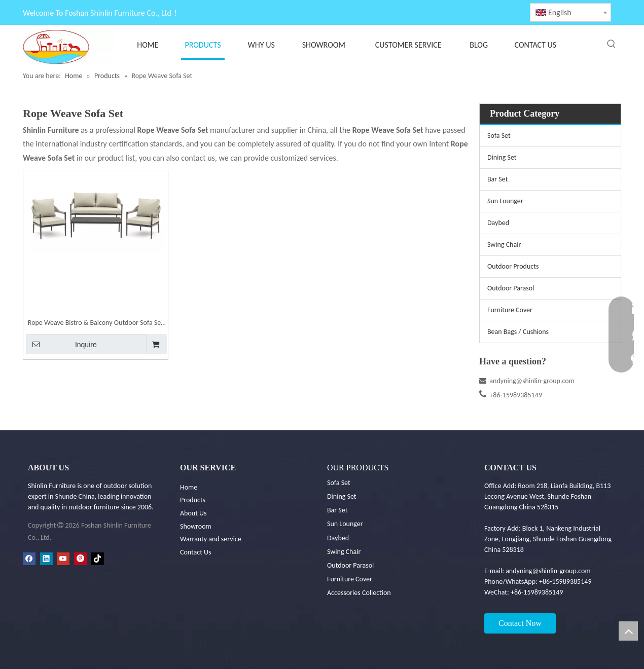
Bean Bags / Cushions (518, 332)
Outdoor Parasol (511, 288)
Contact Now (520, 623)
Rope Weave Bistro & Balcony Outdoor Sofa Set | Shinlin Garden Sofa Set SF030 (96, 324)
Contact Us (196, 552)
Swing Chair (504, 245)
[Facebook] (29, 558)
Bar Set (497, 179)
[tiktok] (98, 558)
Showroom (196, 526)
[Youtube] (63, 558)
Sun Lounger (505, 201)
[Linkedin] (46, 558)
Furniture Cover (510, 310)
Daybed (498, 223)
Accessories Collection (359, 593)
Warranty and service (211, 539)
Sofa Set (499, 136)
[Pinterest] (80, 558)
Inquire (61, 344)
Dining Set (502, 157)
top (628, 631)
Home (189, 487)
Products (193, 500)
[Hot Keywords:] (612, 44)
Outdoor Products (513, 266)
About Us (193, 513)
